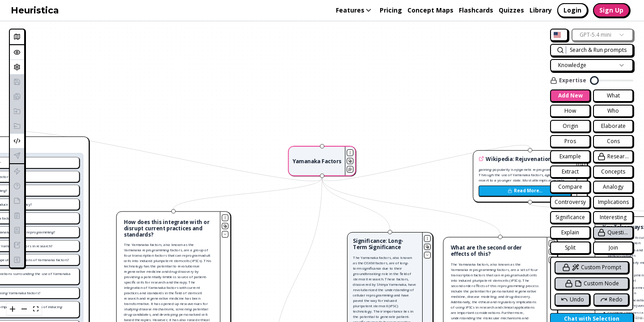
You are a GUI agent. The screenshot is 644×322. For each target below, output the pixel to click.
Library (541, 10)
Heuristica (35, 10)
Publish (19, 155)
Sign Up (611, 10)
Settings (19, 67)
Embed (19, 141)
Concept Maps (430, 10)
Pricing (391, 10)
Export (19, 126)
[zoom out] (24, 309)
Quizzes (511, 10)
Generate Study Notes (19, 201)
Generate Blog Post (19, 245)
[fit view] (36, 309)
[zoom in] (13, 309)
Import (19, 111)
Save (19, 82)
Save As (19, 96)
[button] (322, 161)
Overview (19, 52)
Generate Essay (19, 230)
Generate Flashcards (19, 171)
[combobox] (559, 35)
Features (354, 10)
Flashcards (476, 10)
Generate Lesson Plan (19, 260)
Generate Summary (19, 215)
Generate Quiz (19, 186)
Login (572, 10)
